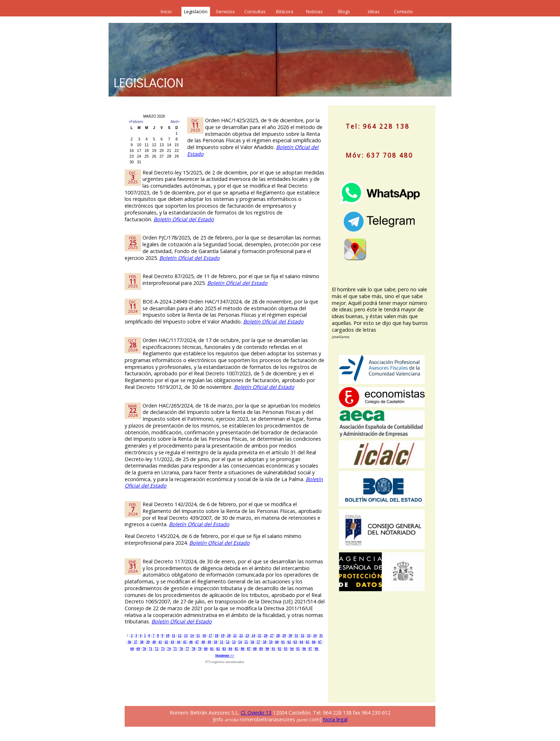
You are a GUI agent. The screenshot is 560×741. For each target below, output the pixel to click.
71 (150, 649)
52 (228, 642)
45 (185, 642)
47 (197, 642)
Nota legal (335, 719)
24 (253, 635)
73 (163, 649)
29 (284, 635)
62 (289, 642)
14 (192, 635)
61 (283, 642)
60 (277, 642)
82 (218, 649)
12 (180, 635)
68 (132, 649)
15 (198, 635)
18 (216, 635)
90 (267, 649)
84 (230, 649)
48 (203, 642)
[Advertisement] (385, 653)
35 (321, 635)
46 (191, 642)
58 (265, 642)
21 (235, 635)
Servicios (225, 11)
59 (271, 642)
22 (241, 635)
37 (136, 642)
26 (266, 635)
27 (272, 635)
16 (204, 635)
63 (295, 642)
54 (240, 642)
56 (252, 642)
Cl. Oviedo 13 (256, 713)
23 (247, 635)
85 (236, 649)
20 (229, 635)
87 (249, 649)
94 (292, 649)
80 (206, 649)
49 (209, 642)
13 (186, 635)
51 (221, 642)
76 (181, 649)
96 (304, 649)
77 (187, 649)
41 (160, 642)
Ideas (374, 11)
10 (167, 635)
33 (309, 635)
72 (157, 649)
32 (302, 635)
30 (290, 635)
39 (148, 642)
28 (278, 635)
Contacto (403, 11)
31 (296, 635)
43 (172, 642)
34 (315, 635)
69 (138, 649)
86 (242, 649)
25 (260, 635)
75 (175, 649)
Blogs (344, 11)
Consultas (255, 11)
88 (255, 649)
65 (307, 642)
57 (259, 642)
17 (210, 635)
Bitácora (285, 11)
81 (212, 649)
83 (224, 649)
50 (215, 642)
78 (194, 649)
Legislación (196, 11)
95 (298, 649)
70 (144, 649)
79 (200, 649)
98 (316, 649)
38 (142, 642)
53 (234, 642)
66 (314, 642)
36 (129, 642)
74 (169, 649)
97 (310, 649)
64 (301, 642)
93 (286, 649)
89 (261, 649)
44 (179, 642)
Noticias (314, 11)
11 (173, 635)
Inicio (166, 11)
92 (280, 649)
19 (222, 635)
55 (246, 642)
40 (154, 642)
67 (320, 642)
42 (166, 642)
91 (273, 649)
